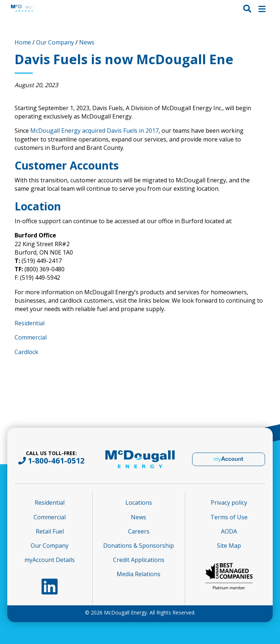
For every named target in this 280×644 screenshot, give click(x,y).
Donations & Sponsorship (139, 546)
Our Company (55, 42)
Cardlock (26, 352)
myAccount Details (50, 560)
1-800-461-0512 (56, 461)
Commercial (31, 337)
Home (23, 42)
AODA (229, 531)
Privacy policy (229, 503)
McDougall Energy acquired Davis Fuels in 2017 (94, 131)
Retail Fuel (50, 531)
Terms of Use (229, 517)
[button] (247, 8)
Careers (139, 531)
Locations (139, 503)
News (87, 42)
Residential (30, 323)
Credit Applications (139, 560)
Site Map (229, 546)
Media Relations (139, 574)
